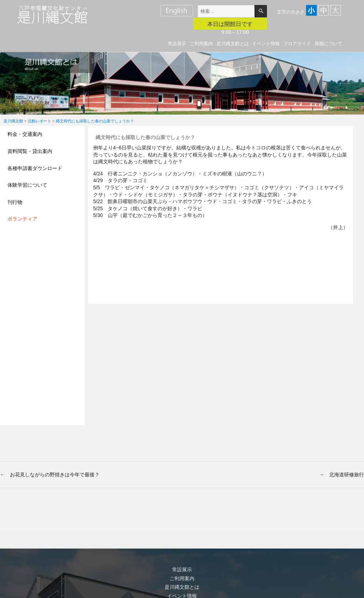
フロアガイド (297, 44)
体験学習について (27, 185)
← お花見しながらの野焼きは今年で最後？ (50, 475)
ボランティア (22, 219)
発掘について (328, 44)
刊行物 (15, 202)
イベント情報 (266, 44)
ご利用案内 (201, 44)
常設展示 (177, 44)
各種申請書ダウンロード (35, 168)
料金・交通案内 (25, 134)
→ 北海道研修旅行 (342, 475)
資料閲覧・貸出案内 (30, 151)
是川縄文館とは (233, 44)
